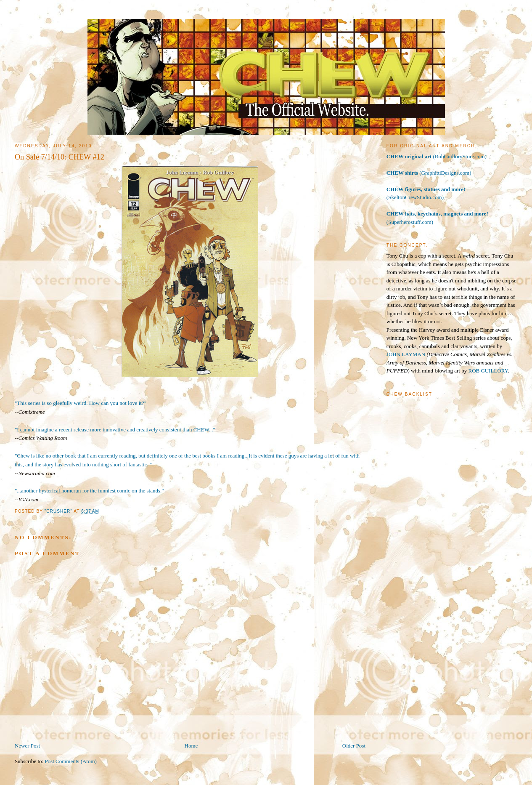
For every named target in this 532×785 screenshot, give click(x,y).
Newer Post (27, 746)
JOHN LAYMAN (406, 354)
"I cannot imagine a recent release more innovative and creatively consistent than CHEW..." (115, 430)
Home (191, 746)
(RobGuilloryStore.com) (437, 156)
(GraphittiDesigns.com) (429, 173)
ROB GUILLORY (488, 371)
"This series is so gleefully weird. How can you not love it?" (81, 403)
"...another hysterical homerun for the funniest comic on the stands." (89, 491)
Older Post (354, 746)
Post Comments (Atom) (71, 761)
